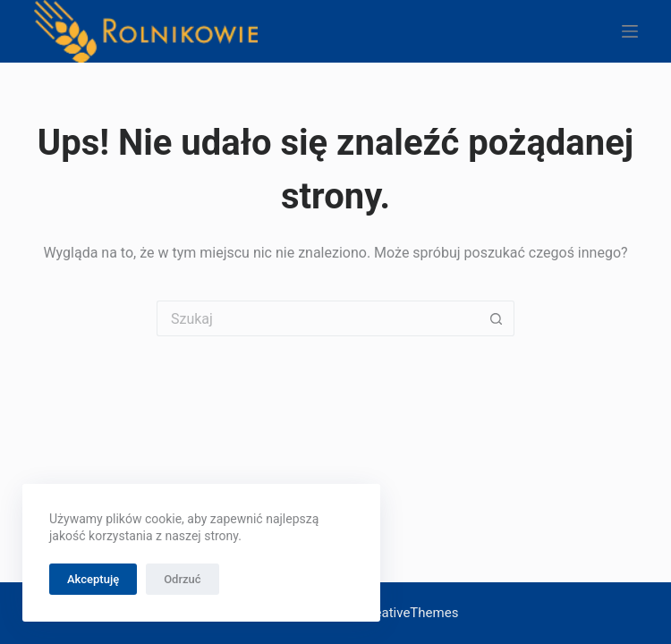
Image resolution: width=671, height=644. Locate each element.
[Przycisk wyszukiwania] (497, 318)
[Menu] (630, 31)
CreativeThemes (410, 613)
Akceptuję (93, 579)
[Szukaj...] (318, 318)
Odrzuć (182, 579)
